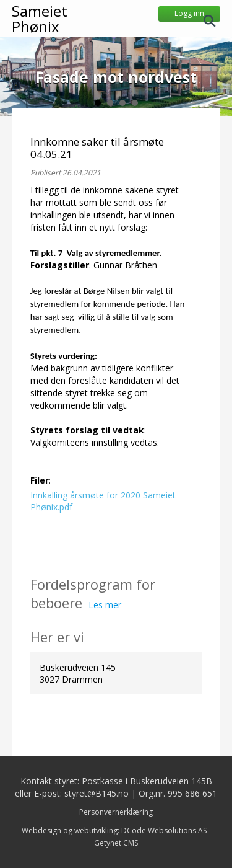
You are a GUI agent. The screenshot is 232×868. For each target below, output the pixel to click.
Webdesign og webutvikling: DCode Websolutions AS (114, 830)
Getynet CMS (116, 843)
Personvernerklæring (116, 812)
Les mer (105, 605)
